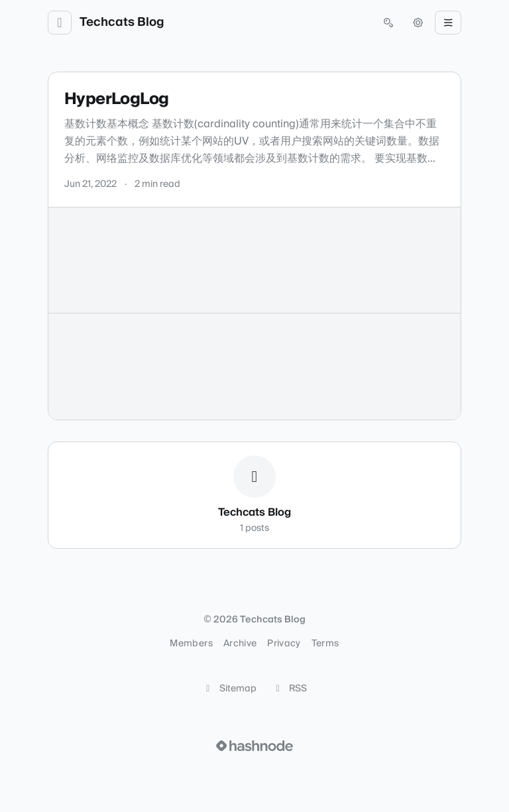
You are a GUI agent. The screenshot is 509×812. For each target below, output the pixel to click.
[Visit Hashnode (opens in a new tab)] (254, 746)
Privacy (284, 644)
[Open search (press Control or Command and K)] (388, 23)
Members (191, 644)
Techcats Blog (122, 23)
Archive (240, 644)
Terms (325, 644)
